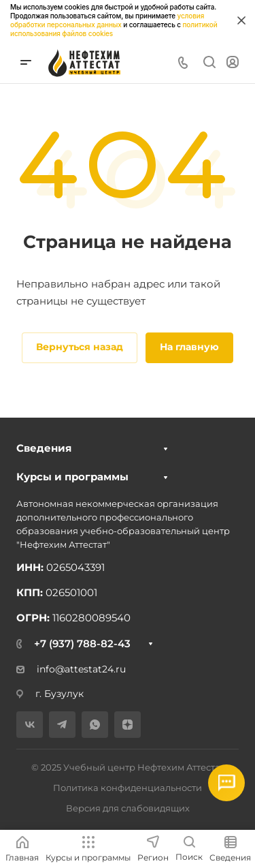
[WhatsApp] (95, 725)
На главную (189, 347)
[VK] (30, 725)
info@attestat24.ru (71, 669)
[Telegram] (62, 725)
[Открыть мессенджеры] (226, 783)
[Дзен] (128, 725)
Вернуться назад (80, 347)
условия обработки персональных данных (107, 20)
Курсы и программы (72, 477)
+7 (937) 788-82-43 (82, 644)
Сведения (44, 448)
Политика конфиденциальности (128, 788)
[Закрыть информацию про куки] (241, 20)
